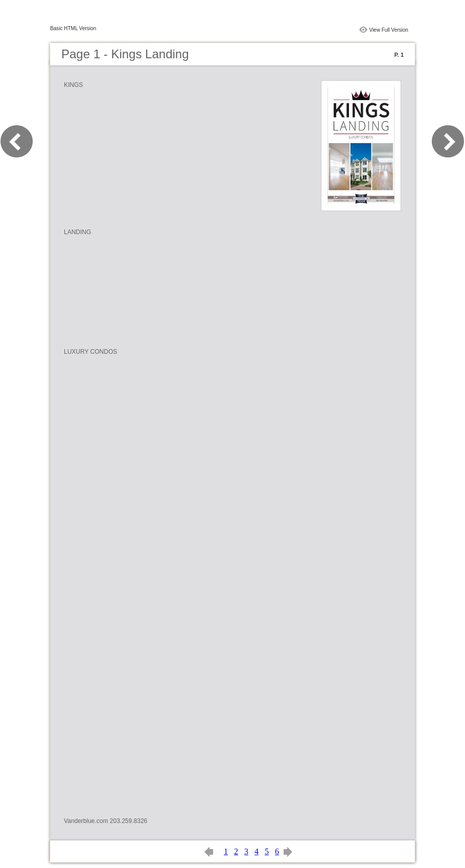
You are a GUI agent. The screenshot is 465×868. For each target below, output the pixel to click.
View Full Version (389, 30)
